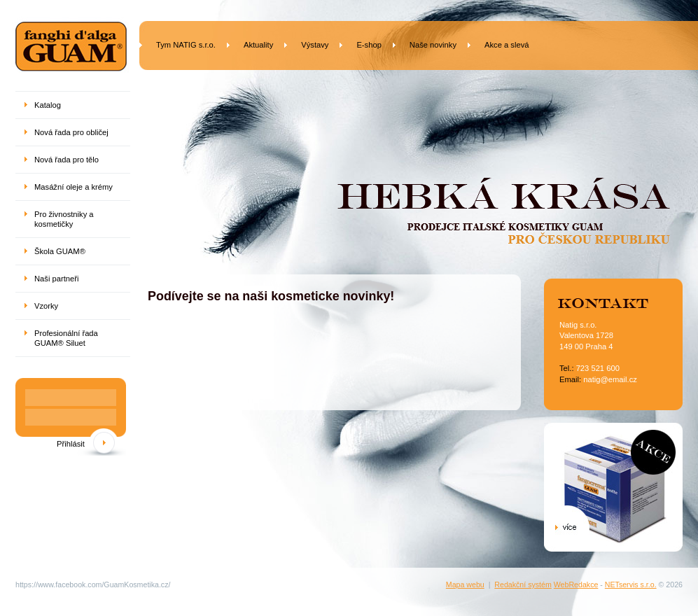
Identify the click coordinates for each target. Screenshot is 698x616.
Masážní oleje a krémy (74, 187)
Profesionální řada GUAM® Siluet (66, 338)
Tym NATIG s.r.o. (186, 45)
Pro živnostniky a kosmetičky (64, 219)
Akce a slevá (507, 45)
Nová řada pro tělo (67, 160)
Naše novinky (433, 45)
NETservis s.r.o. (631, 584)
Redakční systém (523, 584)
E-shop (369, 45)
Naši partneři (56, 279)
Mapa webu (465, 584)
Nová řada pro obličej (71, 132)
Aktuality (258, 45)
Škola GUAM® (60, 251)
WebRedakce (576, 584)
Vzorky (46, 306)
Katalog (48, 105)
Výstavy (315, 45)
